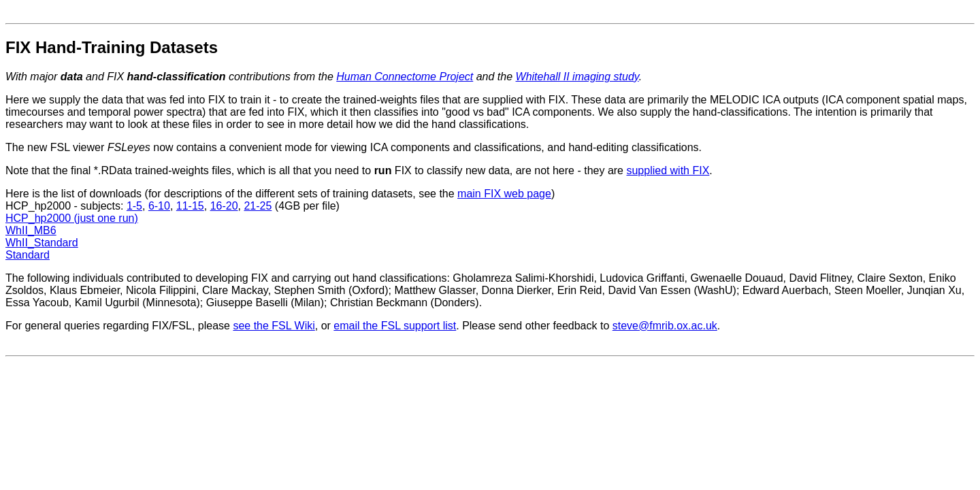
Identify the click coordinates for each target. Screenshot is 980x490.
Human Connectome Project (405, 77)
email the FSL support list (395, 326)
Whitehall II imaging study (577, 77)
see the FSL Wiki (274, 326)
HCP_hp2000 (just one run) (72, 218)
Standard (28, 255)
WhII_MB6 (31, 230)
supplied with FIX (668, 170)
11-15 (190, 206)
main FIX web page (504, 194)
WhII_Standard (42, 243)
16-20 (224, 206)
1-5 (134, 206)
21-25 (258, 206)
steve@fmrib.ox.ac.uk (665, 326)
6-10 (159, 206)
